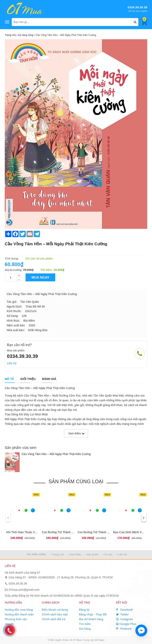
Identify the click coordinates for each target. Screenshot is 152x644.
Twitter (123, 614)
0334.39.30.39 (137, 7)
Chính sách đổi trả (54, 619)
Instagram (125, 619)
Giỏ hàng (85, 629)
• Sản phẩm (92, 554)
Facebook (125, 610)
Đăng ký (84, 610)
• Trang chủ (57, 554)
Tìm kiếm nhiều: (36, 554)
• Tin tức (107, 554)
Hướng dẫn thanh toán (19, 614)
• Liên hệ (121, 554)
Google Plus (126, 624)
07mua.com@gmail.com (24, 590)
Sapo (102, 640)
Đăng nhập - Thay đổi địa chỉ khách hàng (93, 617)
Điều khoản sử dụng (55, 610)
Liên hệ (12, 363)
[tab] (9, 379)
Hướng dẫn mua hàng (19, 610)
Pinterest (124, 629)
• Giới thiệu (75, 554)
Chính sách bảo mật (55, 614)
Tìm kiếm (85, 624)
